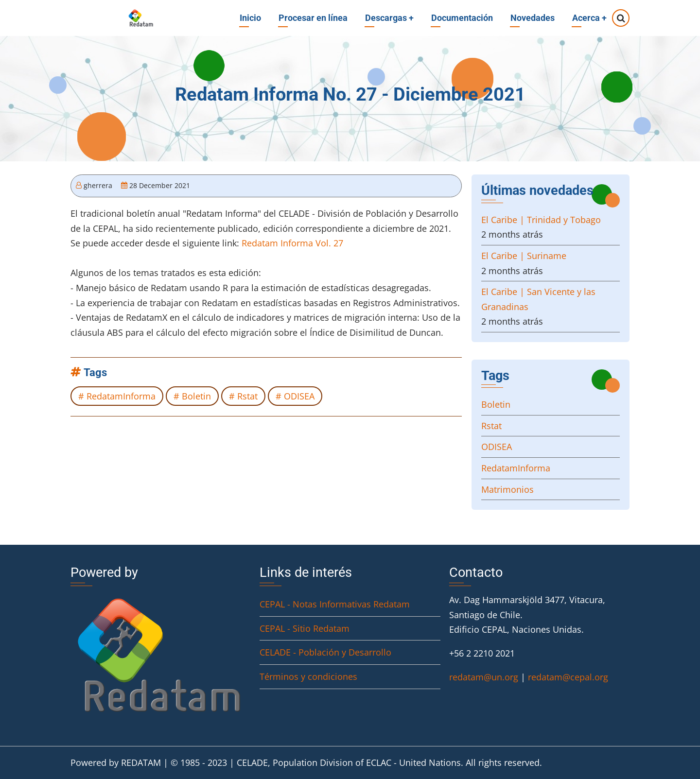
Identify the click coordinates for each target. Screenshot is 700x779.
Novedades (533, 18)
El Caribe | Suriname (524, 256)
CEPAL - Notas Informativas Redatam (335, 604)
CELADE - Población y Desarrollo (325, 652)
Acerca (589, 18)
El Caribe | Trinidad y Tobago (541, 220)
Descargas (389, 18)
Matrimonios (507, 489)
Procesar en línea (313, 18)
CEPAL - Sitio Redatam (305, 628)
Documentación (462, 18)
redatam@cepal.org (568, 677)
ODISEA (299, 396)
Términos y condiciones (308, 676)
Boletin (196, 396)
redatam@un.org (484, 677)
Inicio (250, 18)
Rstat (247, 396)
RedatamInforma (121, 396)
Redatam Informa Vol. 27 (292, 243)
